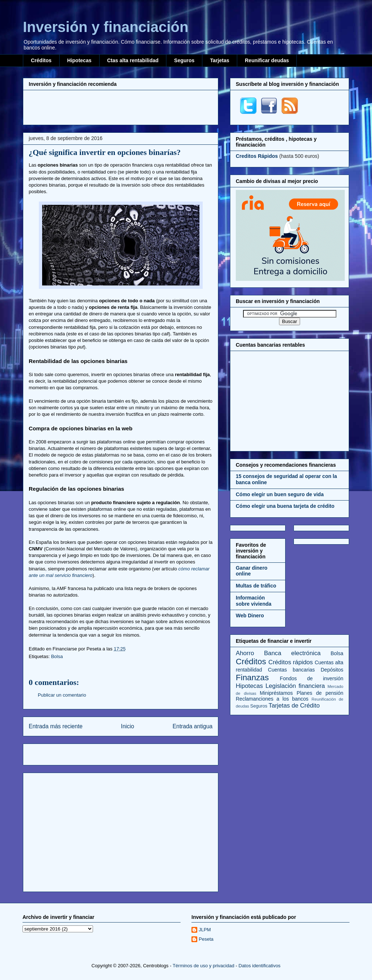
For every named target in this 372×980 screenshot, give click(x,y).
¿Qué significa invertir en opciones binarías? (105, 152)
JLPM (205, 930)
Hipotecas (79, 60)
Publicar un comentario (62, 695)
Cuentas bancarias (292, 670)
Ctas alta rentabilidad (133, 60)
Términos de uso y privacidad (203, 966)
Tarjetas (220, 60)
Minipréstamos (276, 693)
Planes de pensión (320, 693)
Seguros (184, 60)
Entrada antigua (193, 726)
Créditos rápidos (291, 662)
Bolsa (57, 656)
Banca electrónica (292, 653)
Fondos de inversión (312, 678)
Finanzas (252, 678)
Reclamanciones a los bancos (272, 699)
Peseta (206, 939)
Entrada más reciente (56, 726)
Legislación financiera (295, 686)
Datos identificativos (260, 966)
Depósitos (332, 670)
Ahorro (245, 653)
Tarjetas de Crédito (294, 706)
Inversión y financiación (106, 27)
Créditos (41, 60)
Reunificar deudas (267, 60)
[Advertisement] (121, 107)
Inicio (128, 726)
